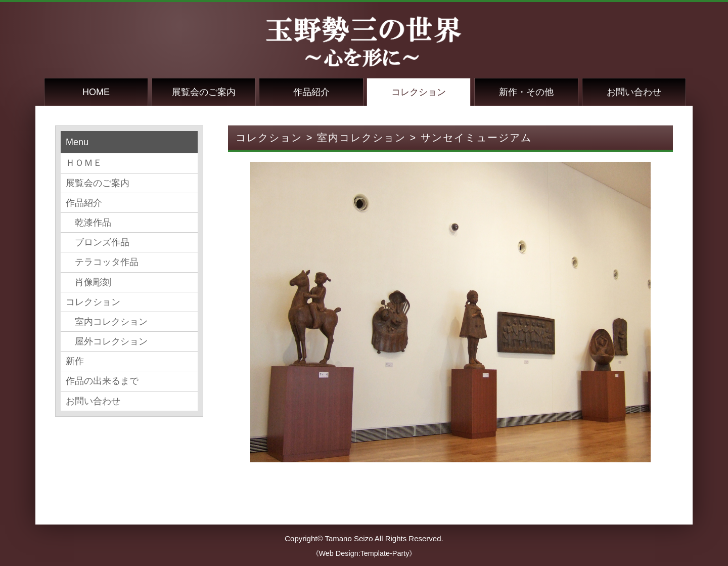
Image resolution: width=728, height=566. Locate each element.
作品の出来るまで (102, 381)
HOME (96, 92)
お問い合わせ (634, 92)
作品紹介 (311, 92)
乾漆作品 (88, 223)
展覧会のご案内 (204, 92)
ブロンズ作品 (98, 242)
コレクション (419, 92)
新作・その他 (526, 92)
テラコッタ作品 (102, 262)
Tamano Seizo (349, 538)
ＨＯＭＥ (84, 163)
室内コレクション (107, 322)
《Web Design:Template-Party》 (364, 553)
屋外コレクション (107, 341)
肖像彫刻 (88, 282)
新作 (75, 361)
